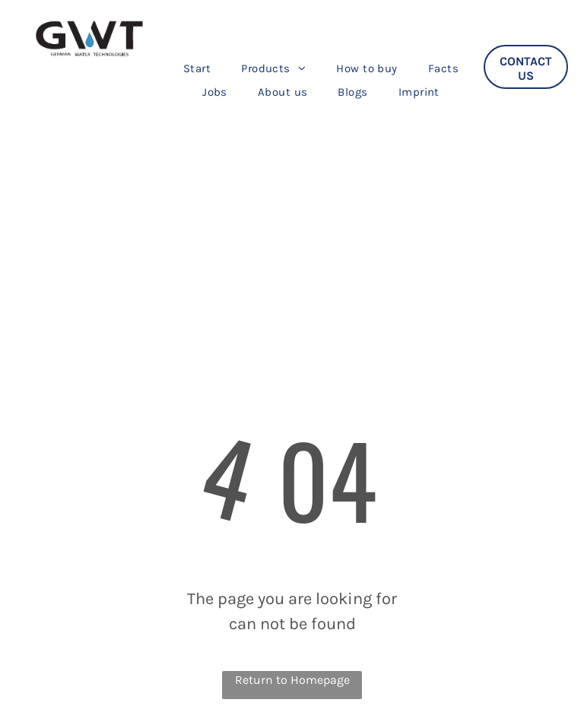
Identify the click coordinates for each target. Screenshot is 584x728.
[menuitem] (197, 69)
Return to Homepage (292, 680)
